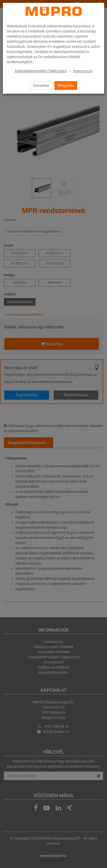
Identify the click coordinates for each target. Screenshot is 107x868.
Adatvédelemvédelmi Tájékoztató (41, 71)
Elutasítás (41, 86)
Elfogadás (66, 86)
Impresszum (83, 71)
